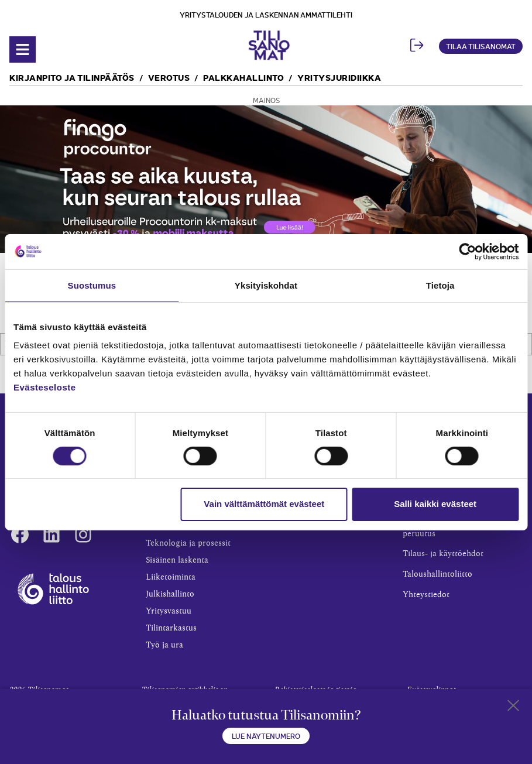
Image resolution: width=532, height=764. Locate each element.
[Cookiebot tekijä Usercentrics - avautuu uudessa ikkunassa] (467, 251)
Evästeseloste (45, 387)
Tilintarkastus (171, 628)
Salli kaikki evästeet (435, 504)
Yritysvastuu (169, 611)
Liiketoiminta (171, 577)
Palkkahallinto (243, 77)
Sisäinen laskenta (177, 560)
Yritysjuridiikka (339, 77)
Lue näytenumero (266, 736)
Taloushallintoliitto (437, 574)
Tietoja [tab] (440, 285)
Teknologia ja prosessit (188, 543)
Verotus (169, 77)
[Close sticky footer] (513, 708)
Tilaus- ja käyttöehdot (443, 554)
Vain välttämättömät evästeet (264, 504)
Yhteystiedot (426, 595)
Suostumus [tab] (92, 285)
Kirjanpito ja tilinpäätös (72, 77)
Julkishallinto (170, 594)
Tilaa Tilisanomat (481, 46)
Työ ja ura (164, 645)
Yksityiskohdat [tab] (266, 285)
